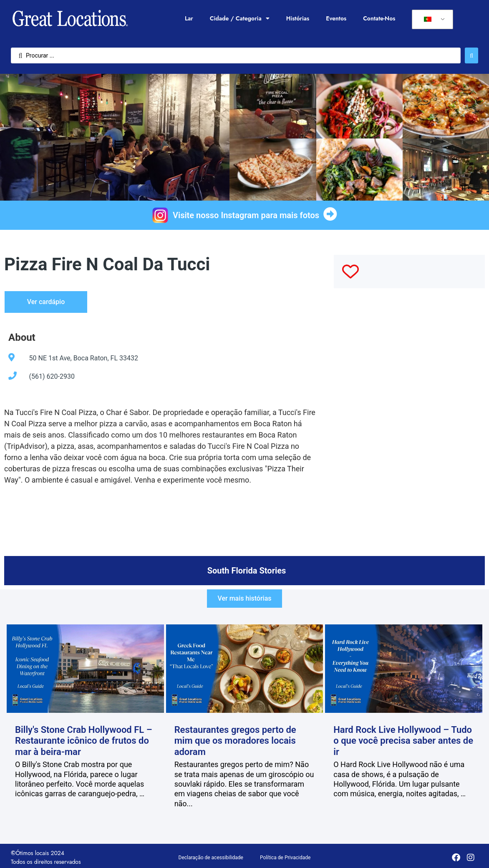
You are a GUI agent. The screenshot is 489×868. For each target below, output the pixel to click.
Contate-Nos (379, 18)
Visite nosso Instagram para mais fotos (246, 215)
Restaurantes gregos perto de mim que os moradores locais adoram (235, 741)
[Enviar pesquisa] (471, 55)
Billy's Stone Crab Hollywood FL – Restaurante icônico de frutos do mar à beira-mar (84, 741)
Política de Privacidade (285, 858)
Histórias (298, 18)
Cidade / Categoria (240, 18)
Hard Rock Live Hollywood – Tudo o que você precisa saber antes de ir (403, 741)
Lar (189, 18)
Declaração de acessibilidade (211, 858)
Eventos (336, 18)
